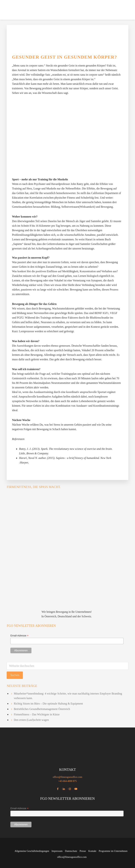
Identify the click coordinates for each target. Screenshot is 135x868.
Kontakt (92, 851)
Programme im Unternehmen (113, 851)
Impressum (57, 851)
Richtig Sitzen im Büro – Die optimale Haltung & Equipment (48, 704)
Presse (83, 851)
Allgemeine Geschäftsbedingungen (32, 851)
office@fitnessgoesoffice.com (67, 777)
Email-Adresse (19, 636)
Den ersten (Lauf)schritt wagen (31, 720)
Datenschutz (71, 851)
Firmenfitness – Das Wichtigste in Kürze (37, 714)
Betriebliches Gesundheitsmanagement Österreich (42, 709)
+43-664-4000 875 (68, 781)
